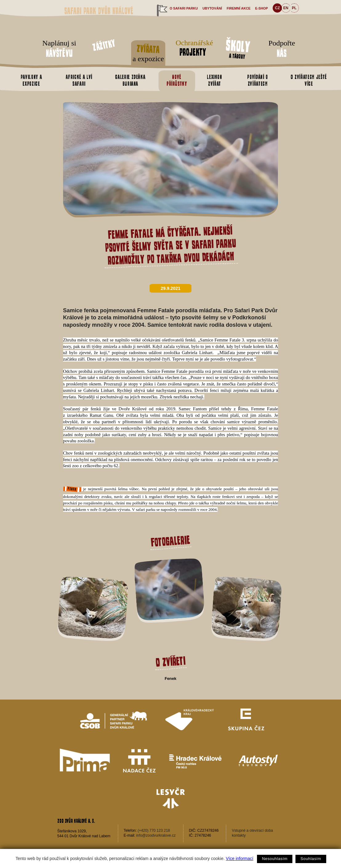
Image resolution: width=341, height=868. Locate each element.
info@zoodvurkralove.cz (156, 835)
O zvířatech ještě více (309, 80)
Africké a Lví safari (79, 80)
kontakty (239, 835)
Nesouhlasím (275, 859)
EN (286, 8)
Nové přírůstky (177, 80)
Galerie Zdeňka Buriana (130, 80)
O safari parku (184, 8)
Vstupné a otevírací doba (252, 831)
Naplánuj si (59, 49)
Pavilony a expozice (31, 80)
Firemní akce (239, 8)
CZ (277, 8)
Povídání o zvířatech (257, 80)
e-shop (261, 8)
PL (294, 8)
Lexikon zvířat (215, 80)
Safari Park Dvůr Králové (99, 11)
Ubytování (212, 8)
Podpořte (282, 49)
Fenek (170, 679)
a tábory (238, 48)
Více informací (240, 858)
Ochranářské (193, 48)
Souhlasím (311, 859)
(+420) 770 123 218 (154, 831)
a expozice (148, 52)
